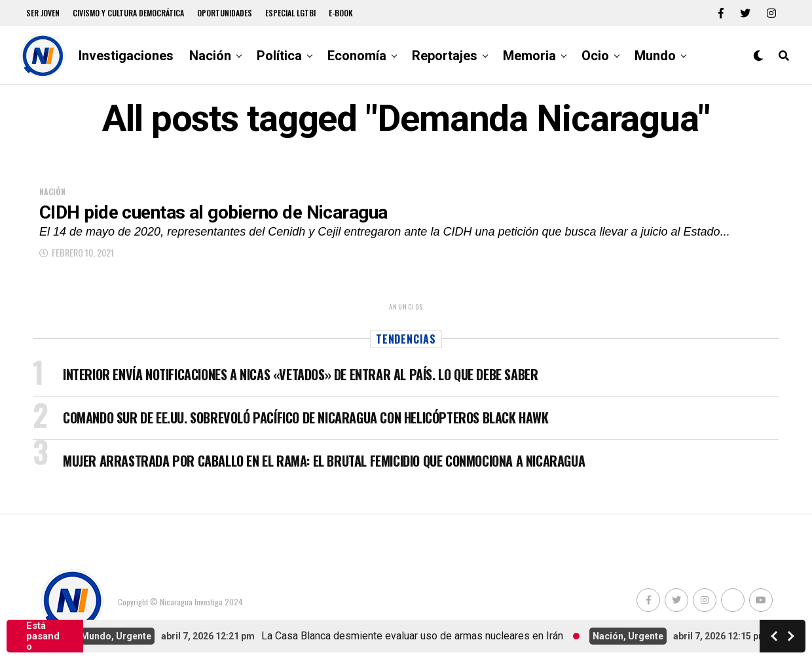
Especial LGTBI (290, 13)
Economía (357, 56)
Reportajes (445, 56)
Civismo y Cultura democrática (128, 13)
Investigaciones (126, 56)
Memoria (529, 56)
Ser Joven (43, 13)
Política (279, 56)
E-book (341, 13)
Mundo (655, 56)
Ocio (595, 56)
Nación (210, 56)
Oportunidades (225, 13)
